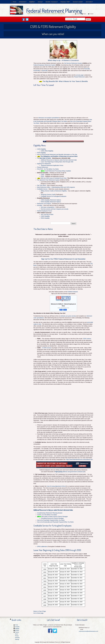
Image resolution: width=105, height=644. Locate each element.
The (44, 158)
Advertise (17, 638)
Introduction (23, 2)
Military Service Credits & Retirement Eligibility (54, 191)
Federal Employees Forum (45, 211)
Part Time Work (41, 185)
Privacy (17, 636)
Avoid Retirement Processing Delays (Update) (58, 171)
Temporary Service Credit (48, 194)
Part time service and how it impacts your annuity (54, 209)
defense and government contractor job (70, 472)
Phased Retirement (79, 77)
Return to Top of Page (40, 611)
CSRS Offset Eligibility (47, 151)
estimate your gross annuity (68, 316)
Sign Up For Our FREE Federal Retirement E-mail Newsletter (63, 259)
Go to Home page (38, 613)
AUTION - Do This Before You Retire (48, 169)
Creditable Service (42, 189)
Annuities (40, 205)
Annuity (40, 2)
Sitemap (17, 639)
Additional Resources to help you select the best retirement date (59, 160)
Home (14, 2)
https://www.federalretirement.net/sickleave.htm (79, 459)
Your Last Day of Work (47, 214)
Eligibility (32, 2)
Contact (91, 14)
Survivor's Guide (78, 2)
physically (45, 70)
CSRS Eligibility (41, 149)
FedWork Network (73, 292)
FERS (42, 176)
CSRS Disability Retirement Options (51, 200)
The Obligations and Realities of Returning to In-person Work (59, 156)
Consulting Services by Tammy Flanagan (53, 518)
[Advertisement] (22, 51)
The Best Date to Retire (43, 229)
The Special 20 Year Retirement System (48, 180)
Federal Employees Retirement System (45, 65)
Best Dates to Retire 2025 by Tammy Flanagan (55, 517)
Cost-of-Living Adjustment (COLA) (56, 486)
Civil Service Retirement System (73, 63)
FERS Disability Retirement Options (51, 202)
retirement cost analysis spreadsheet (49, 118)
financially (87, 69)
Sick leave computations (48, 207)
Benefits (17, 630)
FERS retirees (87, 339)
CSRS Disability (45, 216)
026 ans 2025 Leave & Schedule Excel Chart (54, 178)
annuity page (80, 75)
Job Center (89, 2)
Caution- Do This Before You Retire (47, 515)
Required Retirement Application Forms (52, 165)
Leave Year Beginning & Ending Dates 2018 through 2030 (57, 162)
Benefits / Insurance (52, 2)
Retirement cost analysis (44, 204)
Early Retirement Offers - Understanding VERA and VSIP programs (56, 187)
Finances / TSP (65, 2)
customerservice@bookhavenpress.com (88, 631)
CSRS (42, 175)
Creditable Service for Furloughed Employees (53, 196)
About (84, 14)
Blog (19, 5)
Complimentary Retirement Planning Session (50, 513)
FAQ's (13, 5)
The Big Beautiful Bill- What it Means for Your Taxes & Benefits (65, 81)
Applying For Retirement (44, 164)
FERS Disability (45, 218)
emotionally (37, 70)
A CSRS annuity (47, 348)
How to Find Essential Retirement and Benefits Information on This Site (57, 155)
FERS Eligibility (41, 153)
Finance (17, 632)
